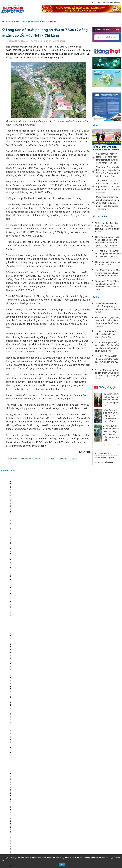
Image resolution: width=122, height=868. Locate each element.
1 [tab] (105, 445)
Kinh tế (16, 21)
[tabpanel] (17, 496)
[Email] (28, 829)
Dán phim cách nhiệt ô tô (104, 458)
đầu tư (75, 459)
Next (118, 445)
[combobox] (107, 37)
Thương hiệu (45, 807)
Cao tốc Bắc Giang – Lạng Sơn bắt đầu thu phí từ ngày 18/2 (76, 498)
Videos (70, 811)
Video (96, 125)
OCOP (99, 807)
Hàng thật (96, 3)
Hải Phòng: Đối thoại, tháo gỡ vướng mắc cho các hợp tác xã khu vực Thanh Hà (108, 254)
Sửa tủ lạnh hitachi (102, 453)
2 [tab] (109, 445)
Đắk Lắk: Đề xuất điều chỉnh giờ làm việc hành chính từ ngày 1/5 (106, 334)
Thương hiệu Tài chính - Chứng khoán (39, 21)
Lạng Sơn (63, 459)
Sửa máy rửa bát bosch (104, 462)
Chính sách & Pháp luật (83, 807)
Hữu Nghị (13, 459)
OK (62, 864)
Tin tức (23, 807)
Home (6, 21)
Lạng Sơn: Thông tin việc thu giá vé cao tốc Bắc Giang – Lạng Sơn (47, 498)
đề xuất (39, 459)
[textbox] (107, 37)
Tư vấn (52, 811)
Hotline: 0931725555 (111, 3)
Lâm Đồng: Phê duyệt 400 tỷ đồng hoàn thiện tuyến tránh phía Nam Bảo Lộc (107, 273)
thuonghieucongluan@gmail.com (58, 833)
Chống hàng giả (108, 387)
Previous (95, 445)
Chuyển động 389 (62, 807)
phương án (26, 459)
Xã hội (96, 297)
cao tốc (51, 459)
